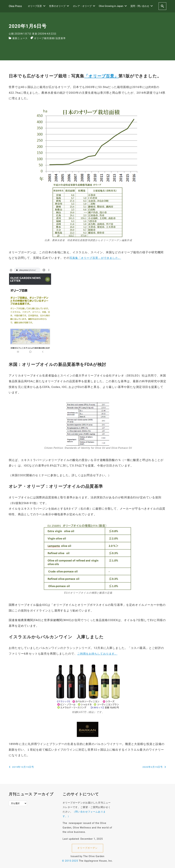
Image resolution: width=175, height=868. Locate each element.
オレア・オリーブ (84, 6)
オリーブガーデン (87, 847)
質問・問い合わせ (142, 6)
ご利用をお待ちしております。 (98, 653)
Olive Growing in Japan (113, 6)
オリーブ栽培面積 (47, 38)
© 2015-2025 (70, 860)
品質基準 (66, 38)
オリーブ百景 (37, 6)
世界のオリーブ (59, 6)
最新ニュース (21, 38)
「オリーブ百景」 (102, 76)
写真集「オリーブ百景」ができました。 (97, 257)
